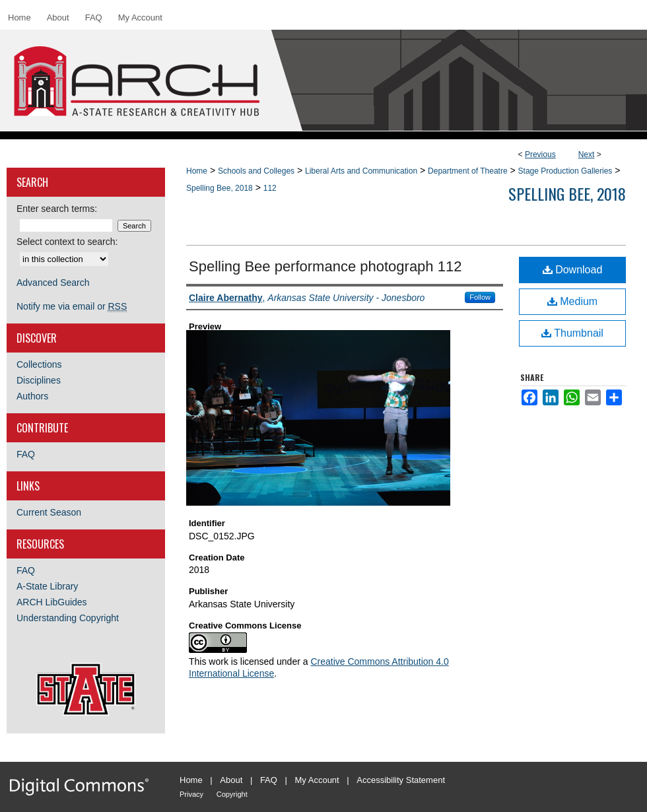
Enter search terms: (57, 209)
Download (573, 270)
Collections (39, 364)
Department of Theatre (468, 171)
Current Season (49, 512)
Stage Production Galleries (565, 171)
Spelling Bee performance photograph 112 (325, 266)
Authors (32, 396)
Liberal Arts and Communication (361, 171)
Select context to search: (67, 242)
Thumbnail (572, 333)
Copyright (232, 794)
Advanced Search (53, 283)
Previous (540, 154)
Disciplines (39, 380)
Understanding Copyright (68, 618)
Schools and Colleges (256, 171)
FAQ (26, 454)
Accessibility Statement (401, 780)
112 (270, 188)
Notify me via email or (72, 306)
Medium (572, 301)
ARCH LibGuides (52, 602)
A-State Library (47, 586)
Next (587, 154)
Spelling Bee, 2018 (220, 188)
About (231, 780)
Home (197, 171)
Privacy (191, 794)
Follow (480, 297)
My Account (317, 780)
